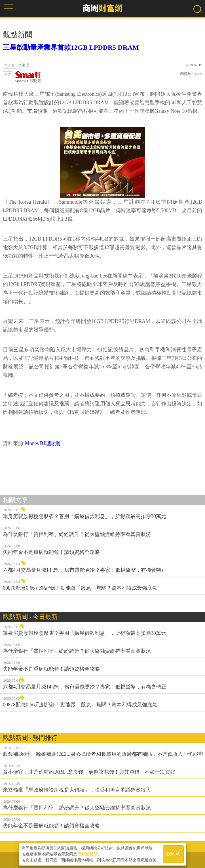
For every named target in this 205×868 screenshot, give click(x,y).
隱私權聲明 (88, 854)
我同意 (173, 854)
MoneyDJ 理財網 (28, 77)
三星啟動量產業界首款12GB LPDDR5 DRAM (71, 47)
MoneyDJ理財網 (43, 443)
